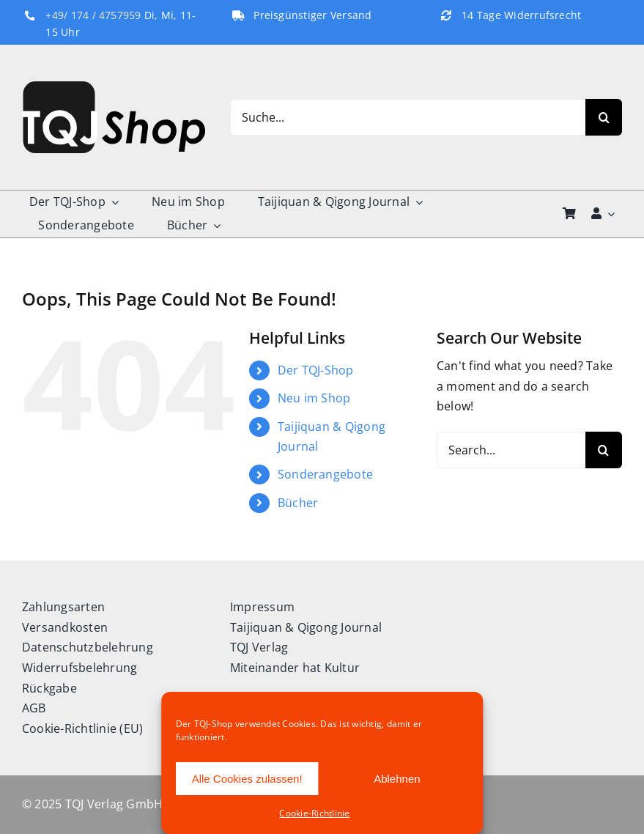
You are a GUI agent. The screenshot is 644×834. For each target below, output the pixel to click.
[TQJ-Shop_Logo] (114, 87)
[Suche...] (408, 117)
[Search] (604, 117)
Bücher (298, 503)
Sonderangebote (325, 474)
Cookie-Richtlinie (314, 813)
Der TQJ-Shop (316, 370)
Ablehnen (397, 779)
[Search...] (511, 450)
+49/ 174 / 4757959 (93, 15)
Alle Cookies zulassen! (247, 779)
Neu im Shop (314, 398)
